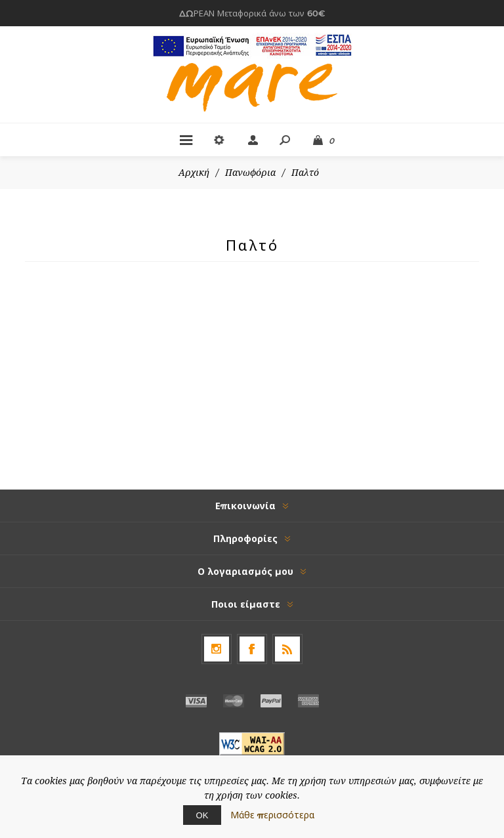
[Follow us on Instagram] (217, 649)
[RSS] (287, 649)
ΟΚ (202, 815)
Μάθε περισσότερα (272, 815)
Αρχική (194, 173)
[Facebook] (252, 649)
